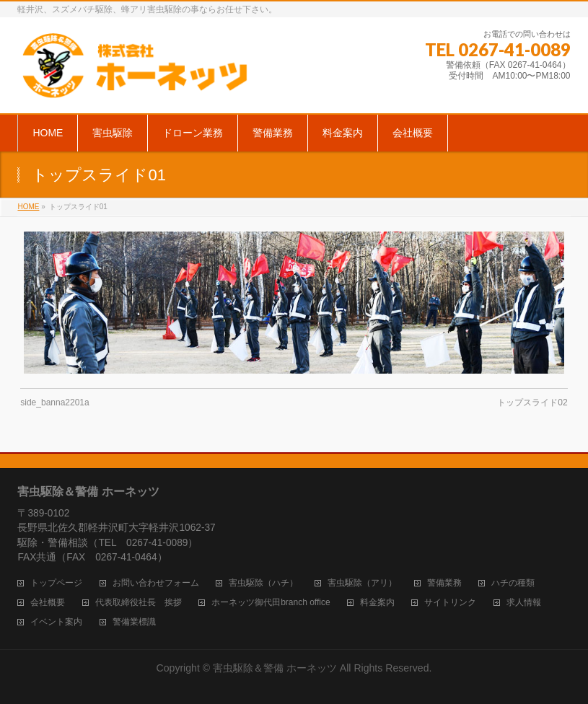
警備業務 (444, 583)
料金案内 (377, 603)
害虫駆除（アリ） (362, 583)
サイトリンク (450, 603)
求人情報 (524, 603)
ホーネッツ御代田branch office (271, 603)
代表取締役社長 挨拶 (139, 603)
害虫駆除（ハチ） (263, 583)
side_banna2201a (54, 402)
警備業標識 (134, 622)
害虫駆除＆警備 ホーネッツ (275, 668)
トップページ (56, 583)
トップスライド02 (532, 402)
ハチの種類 (513, 583)
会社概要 (48, 603)
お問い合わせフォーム (156, 583)
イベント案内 (56, 622)
